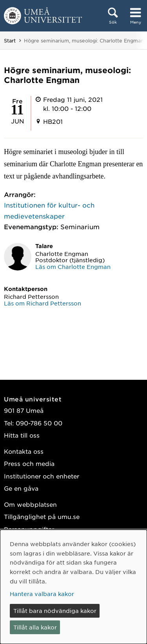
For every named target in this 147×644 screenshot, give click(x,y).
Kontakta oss (24, 451)
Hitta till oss (22, 435)
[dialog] (73, 587)
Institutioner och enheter (42, 476)
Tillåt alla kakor (35, 627)
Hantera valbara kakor (42, 594)
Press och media (29, 463)
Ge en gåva (21, 488)
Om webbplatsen (30, 504)
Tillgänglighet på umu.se (42, 516)
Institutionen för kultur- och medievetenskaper (49, 210)
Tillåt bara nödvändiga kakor (55, 611)
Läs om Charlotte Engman (73, 267)
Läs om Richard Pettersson (43, 303)
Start (10, 40)
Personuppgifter (29, 529)
